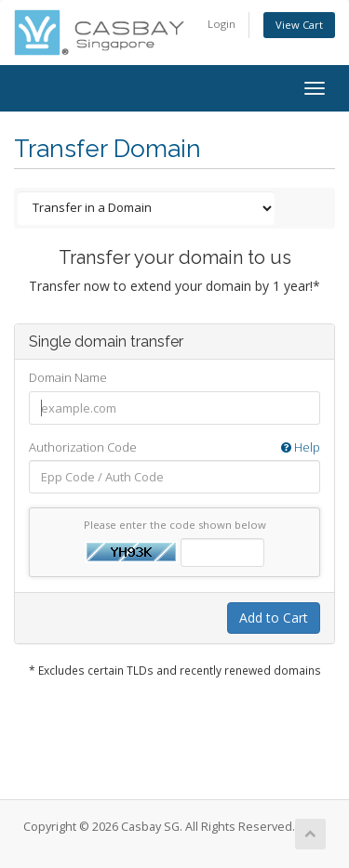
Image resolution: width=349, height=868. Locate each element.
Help (301, 447)
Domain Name (68, 377)
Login (221, 24)
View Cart (299, 25)
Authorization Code (174, 447)
